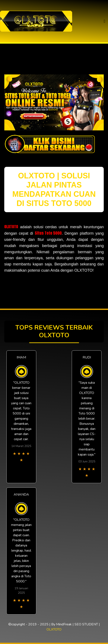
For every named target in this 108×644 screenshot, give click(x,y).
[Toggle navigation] (104, 21)
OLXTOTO (11, 227)
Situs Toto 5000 (48, 233)
